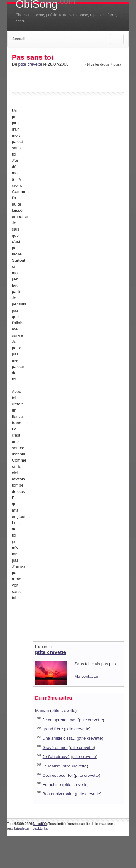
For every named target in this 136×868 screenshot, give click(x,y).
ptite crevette (30, 64)
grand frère (53, 729)
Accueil (19, 39)
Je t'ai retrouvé (56, 757)
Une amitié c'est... (59, 738)
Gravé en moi (55, 748)
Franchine (52, 784)
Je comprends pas (60, 720)
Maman (42, 710)
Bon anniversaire (58, 794)
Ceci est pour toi (58, 775)
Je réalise (51, 766)
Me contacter (86, 676)
